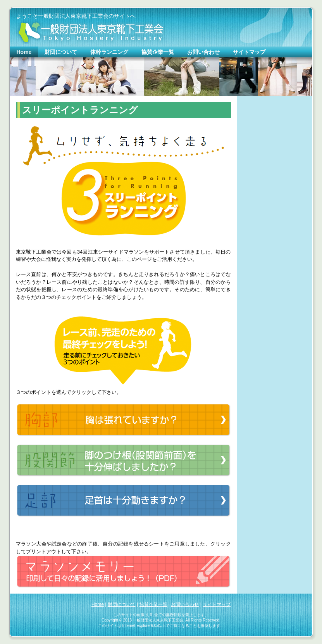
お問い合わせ (185, 604)
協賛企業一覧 (153, 604)
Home (98, 604)
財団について (122, 604)
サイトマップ (217, 604)
